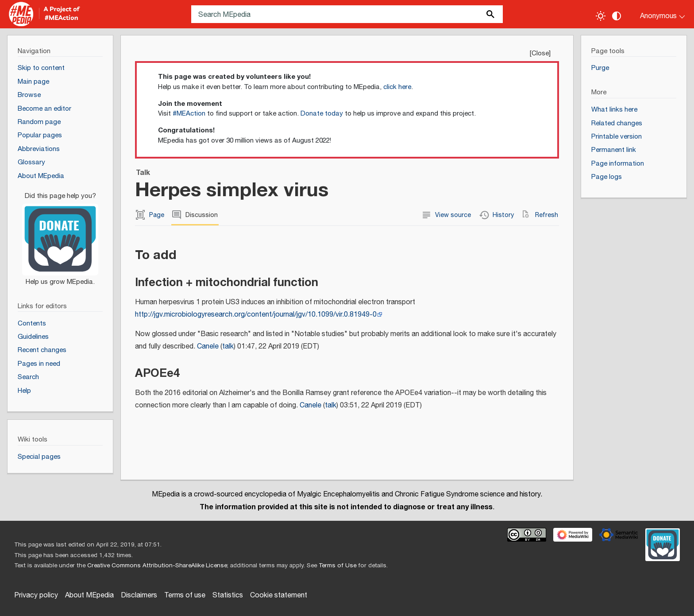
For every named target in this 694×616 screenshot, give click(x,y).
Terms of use (185, 595)
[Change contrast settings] (617, 16)
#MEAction (189, 114)
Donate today (322, 114)
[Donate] (60, 235)
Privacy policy (36, 595)
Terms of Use (337, 566)
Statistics (228, 595)
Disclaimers (139, 595)
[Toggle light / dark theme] (601, 16)
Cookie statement (279, 595)
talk (228, 347)
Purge (600, 68)
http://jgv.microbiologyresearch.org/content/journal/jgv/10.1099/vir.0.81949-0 (256, 315)
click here (397, 87)
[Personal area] (657, 14)
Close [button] (540, 53)
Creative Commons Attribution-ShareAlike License (157, 566)
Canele (208, 347)
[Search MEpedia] (347, 14)
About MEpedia (89, 595)
